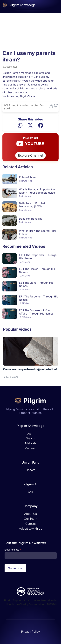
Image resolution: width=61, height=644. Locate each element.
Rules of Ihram (28, 177)
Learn (30, 433)
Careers (30, 524)
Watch (31, 438)
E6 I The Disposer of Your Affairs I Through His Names (36, 312)
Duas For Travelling (31, 219)
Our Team (30, 519)
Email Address (13, 550)
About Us (30, 514)
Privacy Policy (30, 632)
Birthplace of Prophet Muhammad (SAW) (32, 205)
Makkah (30, 443)
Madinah (30, 448)
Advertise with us (30, 529)
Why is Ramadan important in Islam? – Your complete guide (37, 191)
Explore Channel (30, 155)
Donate (30, 470)
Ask (30, 492)
